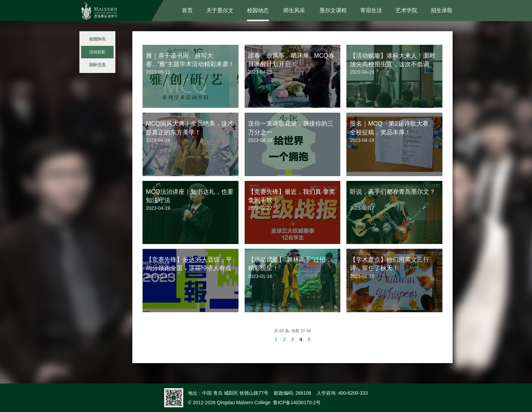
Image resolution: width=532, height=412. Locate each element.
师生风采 (294, 10)
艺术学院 (406, 10)
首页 (187, 10)
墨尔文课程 (333, 10)
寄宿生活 (371, 10)
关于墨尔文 (220, 10)
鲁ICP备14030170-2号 (297, 402)
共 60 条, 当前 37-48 (293, 331)
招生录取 (442, 10)
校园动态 (258, 10)
